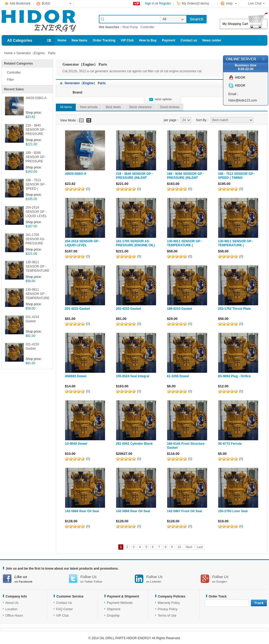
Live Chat (255, 3)
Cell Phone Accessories (45, 21)
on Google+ (234, 579)
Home (62, 40)
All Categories (20, 40)
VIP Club (127, 40)
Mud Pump (130, 27)
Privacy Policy (168, 609)
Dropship (113, 616)
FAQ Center (64, 609)
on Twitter (102, 579)
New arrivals (89, 107)
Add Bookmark (20, 3)
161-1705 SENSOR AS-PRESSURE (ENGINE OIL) (36, 240)
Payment (169, 40)
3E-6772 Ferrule (230, 444)
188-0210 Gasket (179, 309)
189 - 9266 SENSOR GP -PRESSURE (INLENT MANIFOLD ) (36, 157)
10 (179, 547)
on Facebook (36, 579)
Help (229, 3)
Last (200, 547)
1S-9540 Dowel (76, 444)
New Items (79, 40)
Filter (10, 80)
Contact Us (64, 603)
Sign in (150, 3)
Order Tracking (104, 40)
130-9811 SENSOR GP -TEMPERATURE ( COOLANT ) (37, 267)
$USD (46, 3)
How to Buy (148, 40)
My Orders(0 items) (196, 3)
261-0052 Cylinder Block (134, 444)
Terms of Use (167, 616)
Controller (148, 27)
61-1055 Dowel (178, 376)
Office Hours (14, 616)
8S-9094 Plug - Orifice (234, 376)
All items (66, 107)
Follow (98, 582)
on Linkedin (168, 579)
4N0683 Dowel (76, 376)
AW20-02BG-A (36, 98)
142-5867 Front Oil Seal (184, 511)
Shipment (114, 609)
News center (212, 40)
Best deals (113, 107)
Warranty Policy (169, 603)
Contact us (189, 40)
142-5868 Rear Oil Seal (82, 511)
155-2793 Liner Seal (233, 511)
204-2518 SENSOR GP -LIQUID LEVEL (36, 212)
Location (11, 609)
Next (189, 547)
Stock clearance (140, 107)
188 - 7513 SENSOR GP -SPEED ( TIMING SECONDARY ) (37, 185)
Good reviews (170, 107)
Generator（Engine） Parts (36, 53)
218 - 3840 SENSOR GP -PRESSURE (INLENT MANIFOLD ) (36, 130)
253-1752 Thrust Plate (234, 309)
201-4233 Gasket (32, 319)
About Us (12, 603)
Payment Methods (120, 603)
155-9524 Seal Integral (133, 376)
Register (165, 3)
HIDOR (240, 78)
